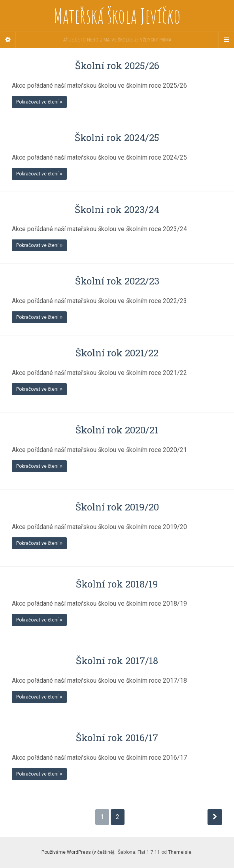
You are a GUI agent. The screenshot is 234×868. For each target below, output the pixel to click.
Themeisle (180, 852)
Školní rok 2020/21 (117, 430)
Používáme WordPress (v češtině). (78, 852)
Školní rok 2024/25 (117, 137)
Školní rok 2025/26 (117, 66)
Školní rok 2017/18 (117, 661)
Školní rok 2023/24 (117, 209)
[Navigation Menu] (226, 40)
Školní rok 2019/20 (117, 507)
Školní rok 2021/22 (117, 353)
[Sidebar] (8, 40)
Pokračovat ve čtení (39, 102)
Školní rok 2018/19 (117, 584)
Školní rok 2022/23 (117, 281)
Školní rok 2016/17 (117, 738)
